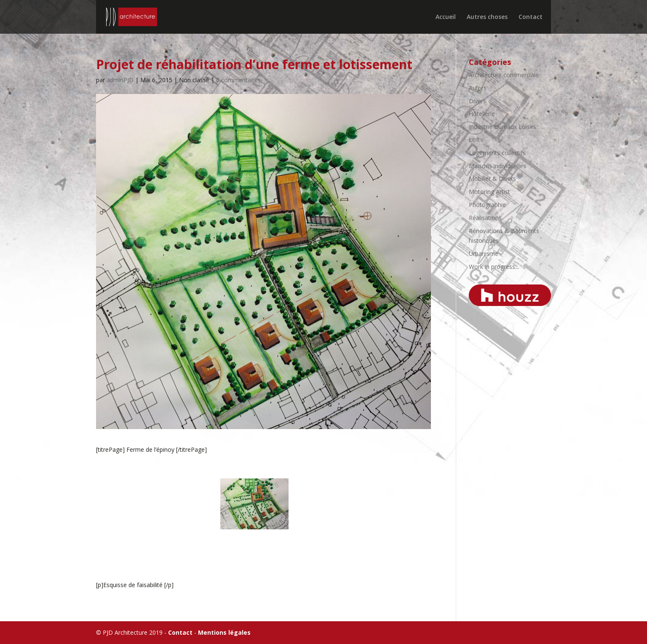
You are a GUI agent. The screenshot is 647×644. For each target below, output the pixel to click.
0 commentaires (238, 80)
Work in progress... (494, 267)
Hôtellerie (482, 114)
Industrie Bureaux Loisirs (503, 127)
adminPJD (120, 80)
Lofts (476, 140)
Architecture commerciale (504, 75)
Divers (477, 101)
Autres (478, 88)
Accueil (446, 17)
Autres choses (487, 17)
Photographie (487, 205)
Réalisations (485, 218)
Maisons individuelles (497, 166)
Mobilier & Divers (492, 178)
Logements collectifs (497, 153)
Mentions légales (224, 632)
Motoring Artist (489, 192)
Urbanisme (484, 254)
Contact (531, 17)
